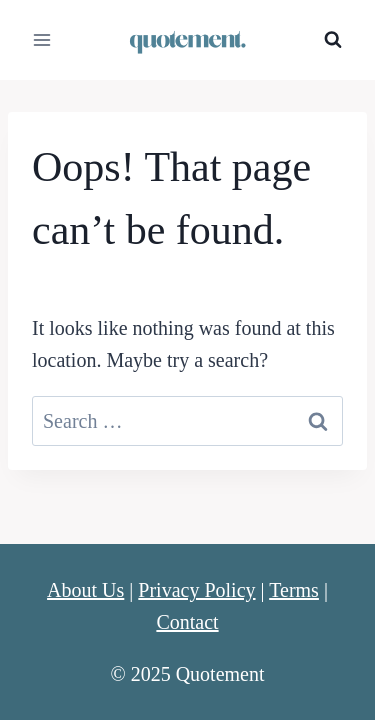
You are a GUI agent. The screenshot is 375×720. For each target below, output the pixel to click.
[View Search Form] (333, 40)
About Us (85, 590)
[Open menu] (42, 39)
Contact (187, 622)
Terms (294, 590)
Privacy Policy (196, 590)
